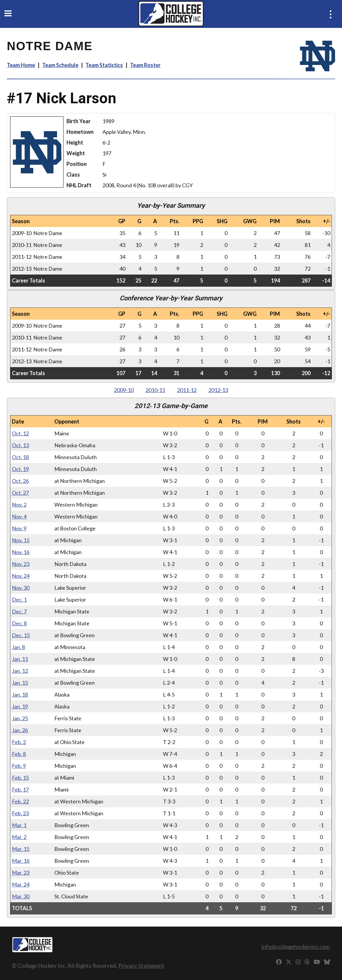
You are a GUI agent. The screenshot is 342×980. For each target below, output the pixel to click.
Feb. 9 (19, 766)
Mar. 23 (21, 873)
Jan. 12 (20, 671)
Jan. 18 (20, 694)
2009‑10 (124, 390)
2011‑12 (187, 390)
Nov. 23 (21, 564)
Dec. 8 (19, 623)
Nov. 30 (21, 588)
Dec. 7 (19, 611)
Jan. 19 (20, 706)
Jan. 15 (20, 683)
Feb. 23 (20, 813)
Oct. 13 (20, 445)
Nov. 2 (19, 505)
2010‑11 (155, 390)
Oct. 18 (20, 457)
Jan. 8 (18, 647)
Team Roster (145, 65)
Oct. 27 (20, 493)
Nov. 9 (19, 528)
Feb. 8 (19, 754)
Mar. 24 (21, 884)
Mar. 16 (21, 861)
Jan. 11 (20, 659)
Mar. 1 (19, 825)
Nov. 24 (21, 576)
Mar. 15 (21, 849)
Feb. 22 (20, 801)
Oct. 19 (20, 469)
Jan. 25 (20, 718)
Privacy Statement (141, 966)
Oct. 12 (20, 433)
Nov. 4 (19, 516)
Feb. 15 (20, 778)
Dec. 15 (21, 635)
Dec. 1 (19, 600)
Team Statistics (104, 65)
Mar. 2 (19, 837)
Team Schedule (60, 65)
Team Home (21, 65)
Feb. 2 (19, 742)
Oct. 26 (20, 481)
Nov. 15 (21, 540)
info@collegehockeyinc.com (295, 947)
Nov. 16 (21, 552)
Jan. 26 (20, 730)
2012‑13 (218, 390)
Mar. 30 (21, 896)
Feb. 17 (20, 789)
